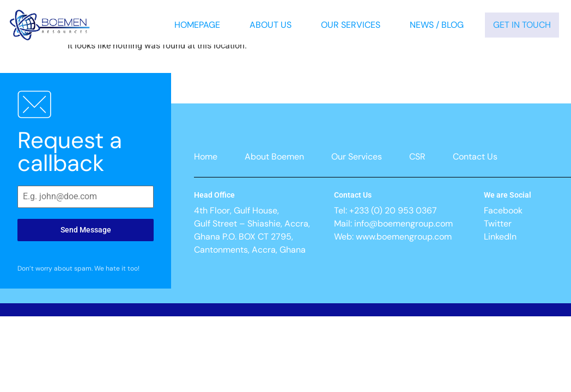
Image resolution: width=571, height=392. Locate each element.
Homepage (197, 25)
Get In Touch (522, 25)
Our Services (351, 25)
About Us (271, 25)
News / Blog (437, 25)
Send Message (86, 230)
